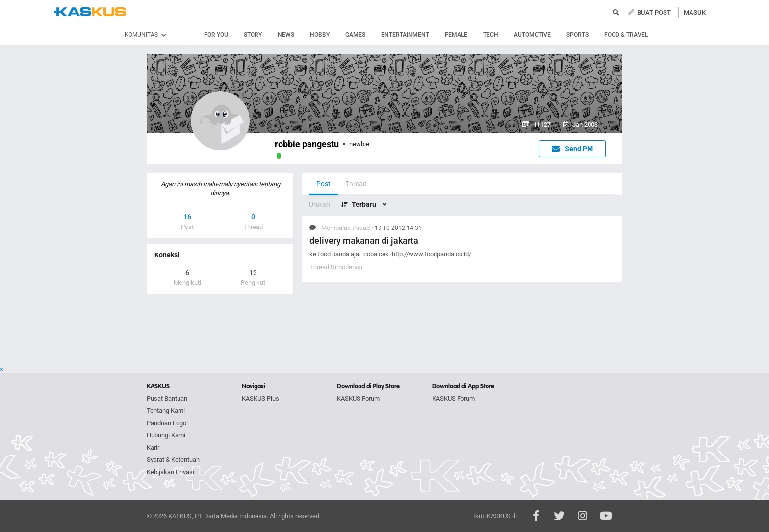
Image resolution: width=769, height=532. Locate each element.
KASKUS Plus (260, 398)
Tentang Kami (166, 411)
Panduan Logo (167, 423)
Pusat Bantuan (167, 398)
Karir (153, 447)
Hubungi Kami (166, 435)
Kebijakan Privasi (170, 472)
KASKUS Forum (358, 398)
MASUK (695, 13)
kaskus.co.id (90, 12)
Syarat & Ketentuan (173, 460)
